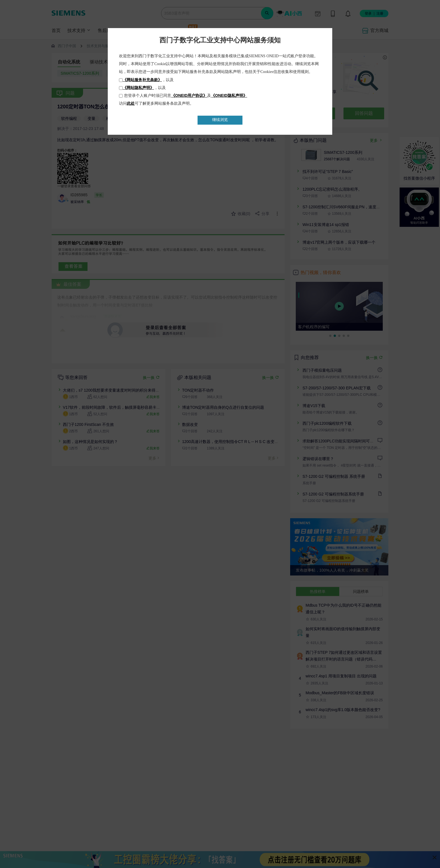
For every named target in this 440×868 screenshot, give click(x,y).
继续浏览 (220, 120)
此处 (131, 103)
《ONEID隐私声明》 (229, 95)
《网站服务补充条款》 (142, 80)
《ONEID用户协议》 (189, 95)
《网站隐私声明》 (138, 88)
